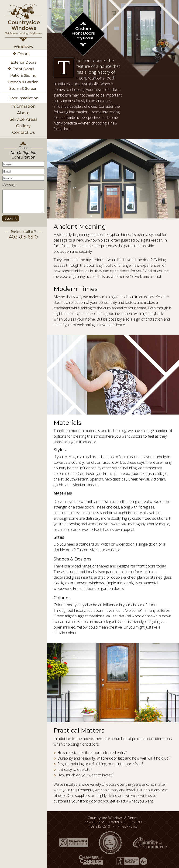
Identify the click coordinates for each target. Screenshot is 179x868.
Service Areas (23, 119)
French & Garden (23, 82)
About (23, 113)
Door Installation (23, 98)
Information (23, 106)
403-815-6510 (23, 237)
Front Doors (23, 69)
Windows (23, 47)
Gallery (23, 126)
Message (9, 185)
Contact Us (23, 132)
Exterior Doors (23, 62)
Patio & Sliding (23, 75)
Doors (23, 54)
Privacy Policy (127, 826)
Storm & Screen (23, 88)
